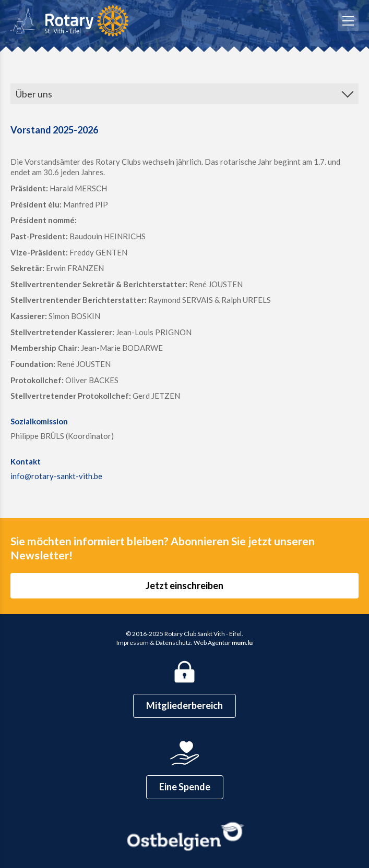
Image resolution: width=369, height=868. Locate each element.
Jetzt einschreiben (184, 585)
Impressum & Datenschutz (154, 643)
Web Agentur (212, 643)
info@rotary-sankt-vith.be (56, 476)
